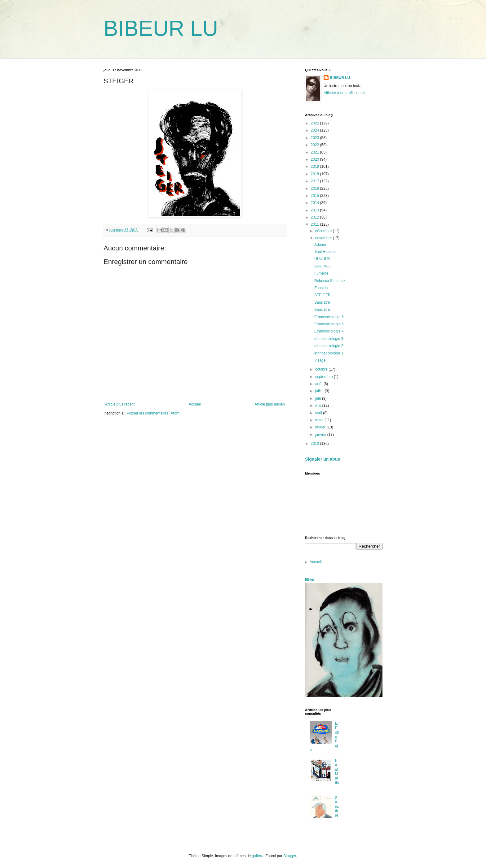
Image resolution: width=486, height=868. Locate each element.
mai (319, 406)
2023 (316, 138)
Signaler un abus (323, 459)
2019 (316, 167)
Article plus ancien (270, 404)
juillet (320, 391)
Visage (320, 360)
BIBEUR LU (161, 28)
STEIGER (323, 295)
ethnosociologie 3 (329, 339)
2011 (316, 224)
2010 (316, 444)
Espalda (321, 288)
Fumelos (321, 273)
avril (319, 413)
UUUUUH (322, 259)
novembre (324, 238)
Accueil (195, 404)
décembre (324, 231)
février (321, 427)
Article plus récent (120, 404)
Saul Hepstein (326, 252)
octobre (322, 369)
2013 (316, 210)
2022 (316, 145)
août (319, 384)
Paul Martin (337, 772)
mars (320, 420)
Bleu (310, 579)
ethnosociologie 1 (329, 353)
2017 (316, 181)
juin (319, 398)
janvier (321, 435)
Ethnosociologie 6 (329, 317)
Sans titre (322, 302)
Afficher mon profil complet (346, 93)
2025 (316, 123)
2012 (316, 217)
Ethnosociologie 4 (329, 331)
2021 (316, 152)
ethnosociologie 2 (329, 346)
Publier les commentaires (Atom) (154, 413)
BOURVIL (322, 266)
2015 (316, 196)
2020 (316, 159)
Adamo (320, 245)
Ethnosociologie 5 (329, 324)
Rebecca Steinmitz (330, 281)
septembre (325, 377)
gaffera (257, 856)
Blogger (290, 856)
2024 (316, 130)
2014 (316, 203)
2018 (316, 174)
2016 (316, 189)
